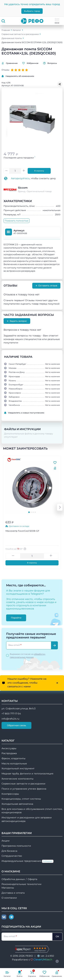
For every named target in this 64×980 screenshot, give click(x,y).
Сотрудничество (12, 856)
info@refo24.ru (10, 719)
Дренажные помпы (12, 38)
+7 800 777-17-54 (11, 714)
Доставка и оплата (13, 893)
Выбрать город (32, 11)
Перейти (16, 618)
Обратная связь (17, 725)
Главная (6, 30)
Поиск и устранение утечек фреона (24, 789)
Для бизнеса (9, 851)
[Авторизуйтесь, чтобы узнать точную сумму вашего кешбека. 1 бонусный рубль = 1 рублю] (25, 549)
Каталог (17, 30)
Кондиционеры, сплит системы (21, 799)
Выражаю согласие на (28, 656)
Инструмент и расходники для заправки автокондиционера (27, 819)
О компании (9, 898)
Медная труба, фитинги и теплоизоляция (27, 774)
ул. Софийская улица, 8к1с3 (19, 708)
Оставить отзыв (46, 286)
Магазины (8, 888)
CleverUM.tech (43, 959)
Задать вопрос (17, 321)
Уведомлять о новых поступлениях (24, 413)
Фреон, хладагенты (13, 758)
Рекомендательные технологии (22, 884)
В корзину (39, 171)
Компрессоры (10, 794)
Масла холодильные (14, 763)
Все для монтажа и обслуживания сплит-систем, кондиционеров (32, 811)
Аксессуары (9, 748)
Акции (6, 841)
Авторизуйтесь (20, 178)
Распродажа (9, 753)
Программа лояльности (16, 846)
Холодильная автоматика (17, 804)
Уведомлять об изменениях (18, 76)
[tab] (29, 512)
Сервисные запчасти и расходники (20, 34)
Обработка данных (13, 879)
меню (57, 21)
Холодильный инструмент (18, 768)
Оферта (32, 879)
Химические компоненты (17, 779)
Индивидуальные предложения (27, 861)
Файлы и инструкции (23, 429)
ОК (57, 936)
